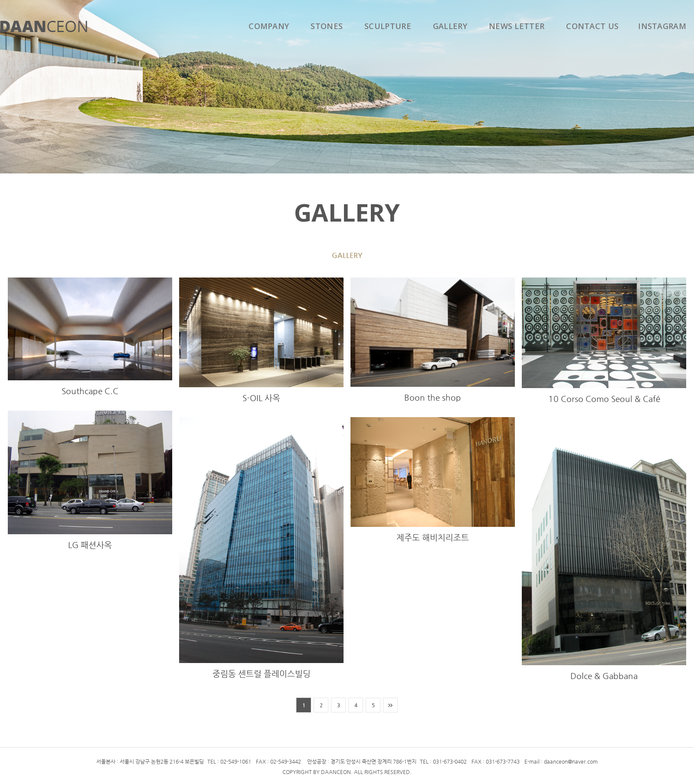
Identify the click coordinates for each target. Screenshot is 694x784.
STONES (327, 26)
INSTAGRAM (662, 26)
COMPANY (269, 26)
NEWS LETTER (517, 26)
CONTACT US (592, 26)
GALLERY (450, 26)
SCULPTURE (388, 26)
